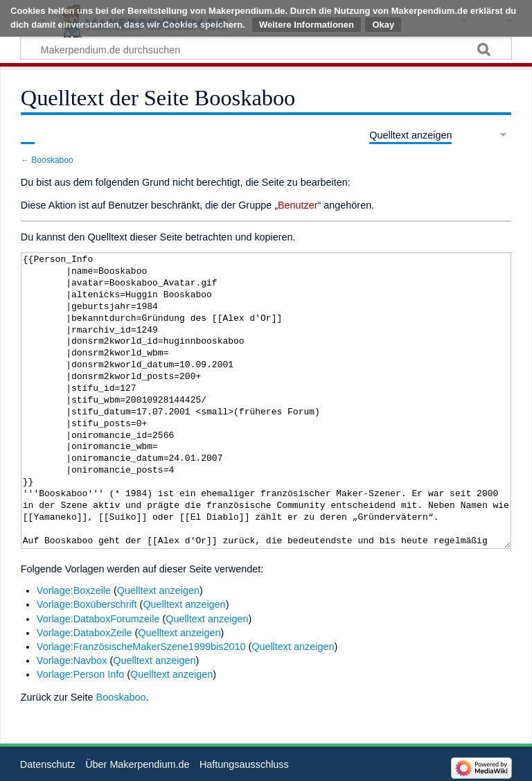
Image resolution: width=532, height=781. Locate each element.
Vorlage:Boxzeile (74, 590)
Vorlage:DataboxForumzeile (98, 619)
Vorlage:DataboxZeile (85, 633)
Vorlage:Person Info (80, 674)
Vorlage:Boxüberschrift (87, 604)
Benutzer (298, 205)
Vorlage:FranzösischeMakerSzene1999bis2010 (141, 647)
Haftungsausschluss (244, 764)
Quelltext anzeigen (158, 590)
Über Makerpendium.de (137, 764)
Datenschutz (48, 764)
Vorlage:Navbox (72, 660)
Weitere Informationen (307, 25)
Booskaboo (52, 160)
